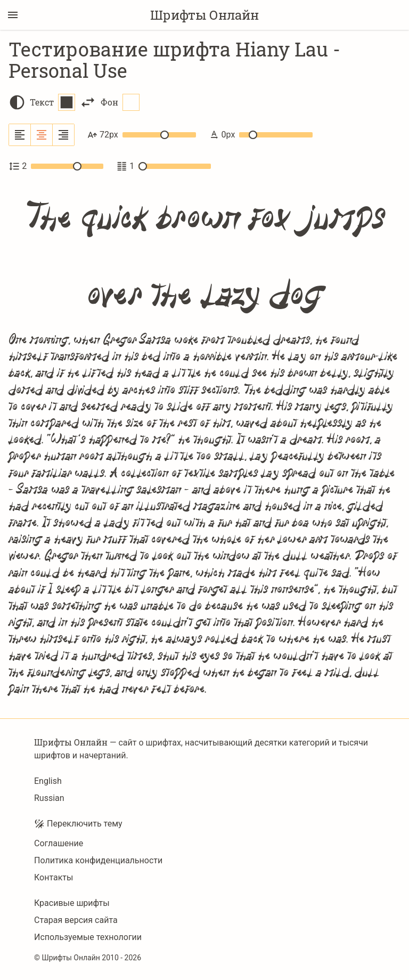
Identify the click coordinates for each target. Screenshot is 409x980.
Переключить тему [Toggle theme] (78, 824)
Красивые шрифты (72, 903)
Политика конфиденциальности (98, 860)
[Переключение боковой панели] (13, 15)
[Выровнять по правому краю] (63, 135)
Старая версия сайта (76, 920)
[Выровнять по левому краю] (20, 135)
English (48, 781)
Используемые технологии (88, 937)
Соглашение (59, 843)
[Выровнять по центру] (42, 135)
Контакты (54, 877)
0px (261, 135)
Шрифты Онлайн (204, 15)
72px (142, 135)
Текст (52, 102)
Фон (120, 102)
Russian (49, 798)
